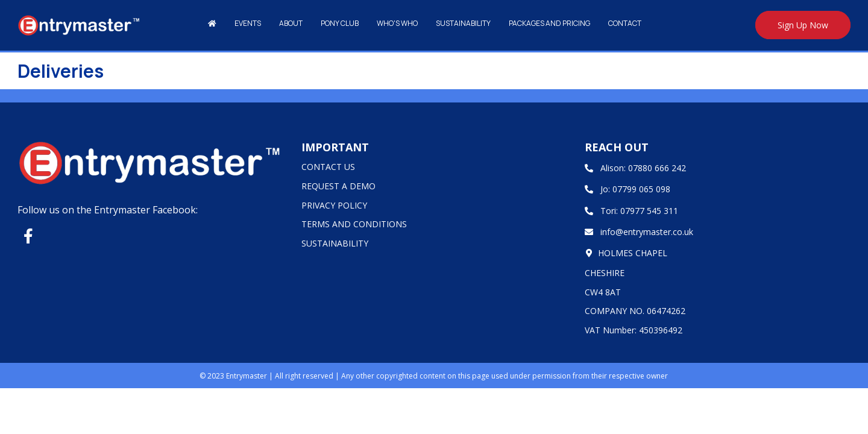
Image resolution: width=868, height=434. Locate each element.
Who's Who (397, 23)
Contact (625, 23)
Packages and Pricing (549, 23)
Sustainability (463, 23)
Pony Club (340, 23)
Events (248, 23)
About (291, 23)
